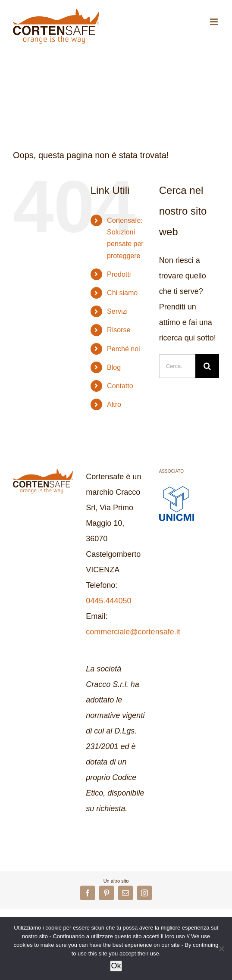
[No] (221, 949)
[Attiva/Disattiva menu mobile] (215, 22)
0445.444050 (108, 601)
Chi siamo (122, 293)
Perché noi (124, 349)
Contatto (120, 386)
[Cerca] (207, 366)
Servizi (117, 311)
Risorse (119, 330)
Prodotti (119, 274)
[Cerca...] (177, 366)
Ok (116, 966)
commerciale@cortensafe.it (133, 632)
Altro (114, 404)
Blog (114, 367)
